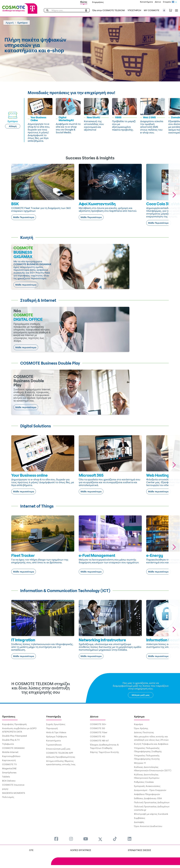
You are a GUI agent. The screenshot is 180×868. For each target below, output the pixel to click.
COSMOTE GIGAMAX (13, 748)
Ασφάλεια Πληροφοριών (147, 794)
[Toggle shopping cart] (172, 10)
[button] (164, 10)
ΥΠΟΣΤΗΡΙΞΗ (134, 10)
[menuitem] (56, 839)
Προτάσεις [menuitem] (9, 716)
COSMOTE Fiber (99, 732)
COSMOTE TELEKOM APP (60, 753)
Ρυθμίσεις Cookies (144, 782)
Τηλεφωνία (8, 744)
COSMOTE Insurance (13, 785)
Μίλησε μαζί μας (141, 695)
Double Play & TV (11, 740)
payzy (5, 789)
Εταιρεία (167, 2)
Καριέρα (138, 724)
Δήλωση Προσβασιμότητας (61, 757)
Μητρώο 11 (140, 763)
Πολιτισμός (8, 797)
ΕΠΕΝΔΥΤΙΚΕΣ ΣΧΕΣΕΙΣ (139, 850)
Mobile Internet (10, 752)
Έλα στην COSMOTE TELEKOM (109, 10)
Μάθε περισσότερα (26, 285)
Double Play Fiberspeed (14, 736)
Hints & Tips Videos (56, 732)
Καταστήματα (146, 2)
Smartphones (9, 772)
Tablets (6, 777)
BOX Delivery (9, 781)
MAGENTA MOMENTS (14, 793)
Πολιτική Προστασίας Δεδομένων (152, 802)
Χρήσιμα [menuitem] (139, 716)
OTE (31, 850)
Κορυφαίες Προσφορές (15, 724)
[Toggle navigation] (176, 10)
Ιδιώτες (84, 2)
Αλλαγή (13, 126)
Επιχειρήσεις (98, 2)
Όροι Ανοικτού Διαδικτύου (148, 826)
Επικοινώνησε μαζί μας (58, 749)
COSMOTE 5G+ (98, 724)
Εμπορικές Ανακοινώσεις (147, 786)
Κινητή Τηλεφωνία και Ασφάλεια (151, 744)
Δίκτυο (158, 2)
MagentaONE (9, 768)
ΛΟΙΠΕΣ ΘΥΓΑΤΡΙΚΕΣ (81, 850)
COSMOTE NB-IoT (99, 741)
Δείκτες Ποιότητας (144, 732)
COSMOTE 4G (98, 736)
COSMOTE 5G (97, 728)
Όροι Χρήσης (141, 728)
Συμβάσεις (140, 818)
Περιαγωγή (52, 728)
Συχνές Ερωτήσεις (56, 724)
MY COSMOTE (152, 10)
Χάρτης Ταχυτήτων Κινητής (105, 752)
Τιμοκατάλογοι (54, 745)
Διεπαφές (139, 822)
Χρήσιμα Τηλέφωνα (56, 736)
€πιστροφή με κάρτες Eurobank (151, 814)
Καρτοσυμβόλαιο (11, 756)
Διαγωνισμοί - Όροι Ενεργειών (150, 790)
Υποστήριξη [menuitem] (53, 716)
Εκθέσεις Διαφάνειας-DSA (148, 798)
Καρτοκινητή (9, 760)
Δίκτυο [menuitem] (94, 716)
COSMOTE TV (9, 764)
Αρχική (10, 23)
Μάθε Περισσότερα (24, 217)
